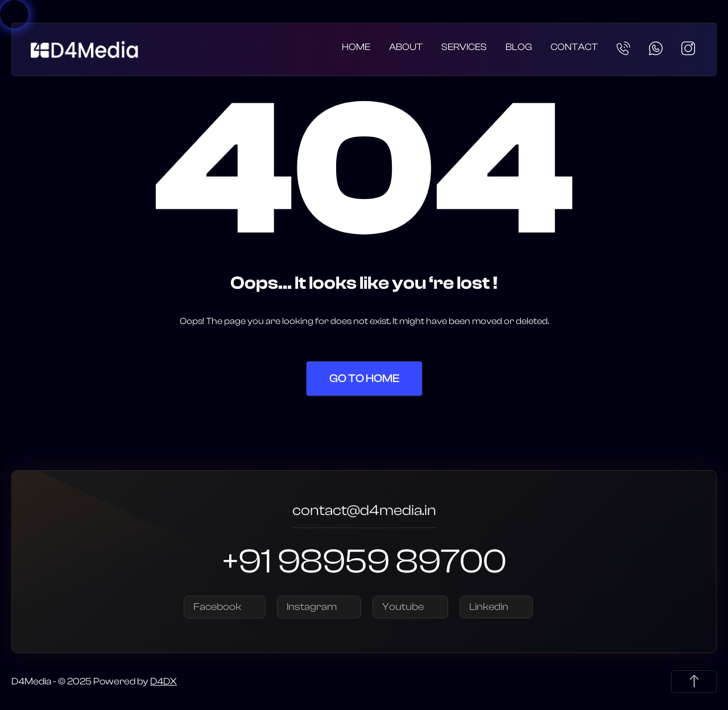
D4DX (164, 681)
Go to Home (364, 378)
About (406, 47)
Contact (574, 47)
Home (356, 47)
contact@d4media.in (364, 512)
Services (464, 47)
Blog (519, 47)
